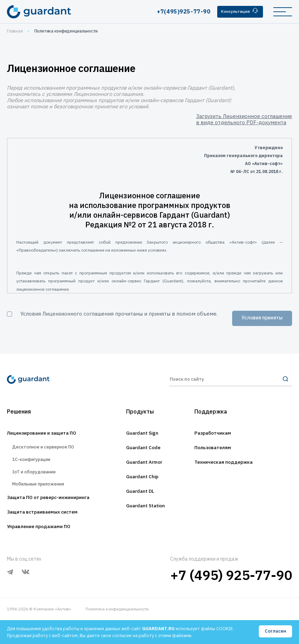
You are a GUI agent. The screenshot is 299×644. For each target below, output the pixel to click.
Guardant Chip (143, 490)
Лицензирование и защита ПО (50, 444)
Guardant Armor (145, 475)
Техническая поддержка (233, 475)
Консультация (237, 11)
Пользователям (220, 460)
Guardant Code (144, 460)
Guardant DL (140, 505)
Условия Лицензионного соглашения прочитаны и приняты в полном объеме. (119, 314)
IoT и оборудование (38, 489)
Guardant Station (147, 520)
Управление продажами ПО (46, 550)
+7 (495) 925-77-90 (231, 599)
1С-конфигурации (35, 474)
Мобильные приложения (44, 504)
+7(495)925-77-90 (178, 11)
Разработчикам (219, 444)
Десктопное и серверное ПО (49, 459)
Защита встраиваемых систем (50, 535)
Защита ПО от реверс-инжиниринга (58, 520)
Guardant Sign (143, 444)
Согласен (275, 632)
